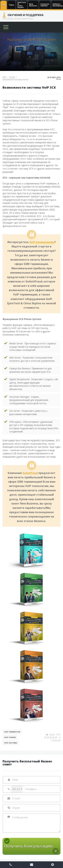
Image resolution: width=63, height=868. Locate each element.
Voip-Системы (11, 743)
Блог (5, 77)
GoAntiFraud (30, 473)
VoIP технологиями (42, 242)
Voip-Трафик (10, 737)
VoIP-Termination (12, 732)
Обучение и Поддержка (26, 15)
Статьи (12, 77)
